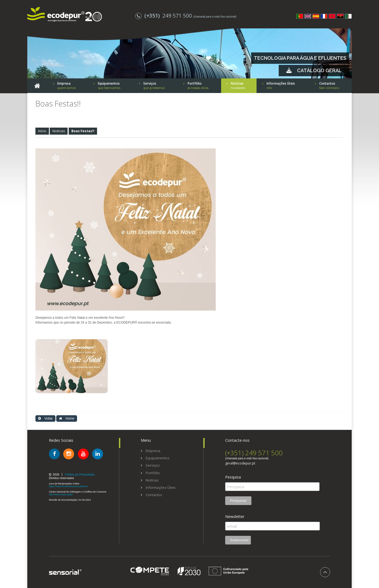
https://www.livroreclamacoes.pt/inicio (68, 486)
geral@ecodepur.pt (240, 463)
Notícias (59, 131)
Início (42, 131)
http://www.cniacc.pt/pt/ (61, 494)
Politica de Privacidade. (80, 474)
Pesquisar (238, 501)
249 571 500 (164, 16)
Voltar (45, 418)
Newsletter (235, 517)
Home (67, 418)
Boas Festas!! (83, 131)
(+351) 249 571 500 (254, 453)
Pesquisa (233, 477)
